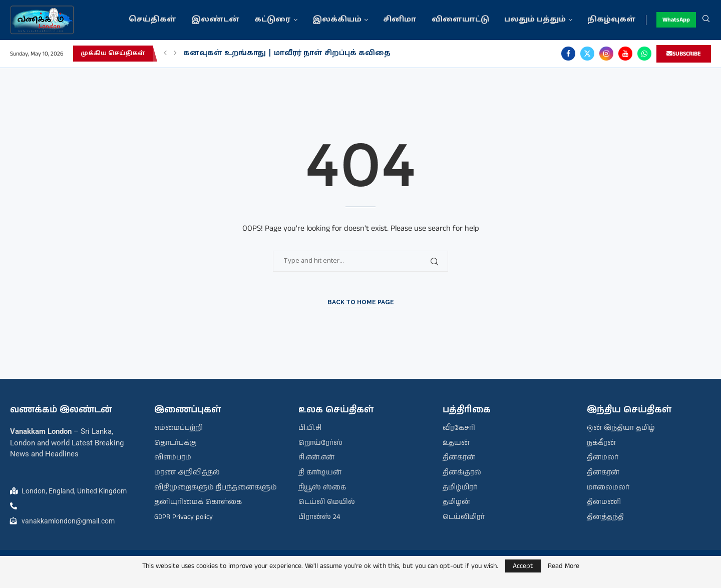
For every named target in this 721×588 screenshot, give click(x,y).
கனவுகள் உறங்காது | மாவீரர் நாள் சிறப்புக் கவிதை (287, 53)
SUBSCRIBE (684, 54)
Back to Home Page (361, 302)
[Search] (706, 20)
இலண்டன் (215, 20)
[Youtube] (625, 54)
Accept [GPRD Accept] (523, 566)
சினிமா (400, 20)
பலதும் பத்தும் (535, 20)
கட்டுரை (273, 20)
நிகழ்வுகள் (612, 20)
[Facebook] (568, 54)
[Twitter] (587, 54)
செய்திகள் (152, 20)
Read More (564, 566)
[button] (165, 54)
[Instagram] (606, 54)
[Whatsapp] (644, 54)
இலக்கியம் (337, 20)
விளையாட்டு (460, 20)
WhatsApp (676, 20)
